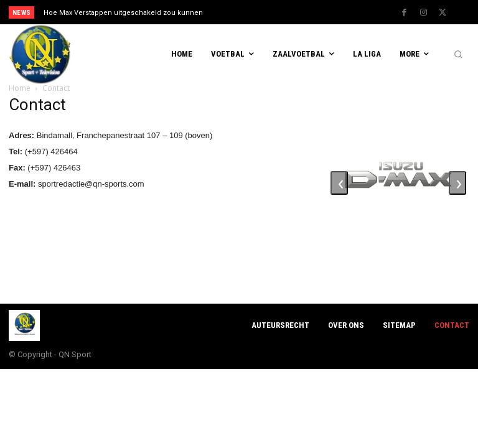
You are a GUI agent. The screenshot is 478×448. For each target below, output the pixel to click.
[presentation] (339, 183)
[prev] (242, 12)
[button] (458, 55)
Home (20, 88)
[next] (262, 12)
